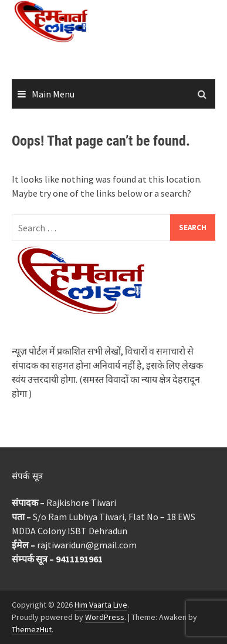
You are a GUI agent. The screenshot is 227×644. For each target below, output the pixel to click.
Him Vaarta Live (101, 605)
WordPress (105, 617)
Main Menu (53, 94)
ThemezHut (32, 629)
